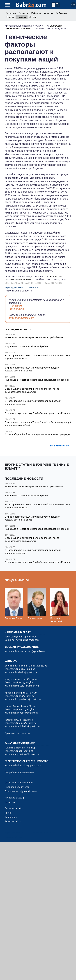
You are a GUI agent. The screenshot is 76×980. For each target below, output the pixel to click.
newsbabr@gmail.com (21, 318)
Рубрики (36, 13)
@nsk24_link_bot (25, 709)
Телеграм (16, 306)
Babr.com (31, 5)
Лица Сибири (17, 580)
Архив (33, 17)
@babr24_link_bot (26, 637)
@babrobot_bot (24, 751)
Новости (22, 17)
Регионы (11, 13)
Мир (29, 29)
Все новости (60, 446)
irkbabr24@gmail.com (27, 686)
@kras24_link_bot (26, 696)
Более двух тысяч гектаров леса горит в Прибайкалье (34, 337)
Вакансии (10, 802)
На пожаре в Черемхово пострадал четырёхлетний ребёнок (37, 380)
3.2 (23, 832)
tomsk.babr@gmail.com (28, 726)
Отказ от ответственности (19, 783)
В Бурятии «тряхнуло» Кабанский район (26, 346)
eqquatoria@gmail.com (28, 754)
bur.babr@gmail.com (26, 672)
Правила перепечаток (17, 787)
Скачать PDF (32, 287)
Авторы (48, 13)
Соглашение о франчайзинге (21, 791)
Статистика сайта (14, 808)
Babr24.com (56, 26)
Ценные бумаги (15, 29)
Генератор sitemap (14, 837)
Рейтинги (61, 13)
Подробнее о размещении (19, 773)
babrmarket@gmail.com (28, 766)
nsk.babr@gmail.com (26, 713)
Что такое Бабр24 (14, 798)
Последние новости (18, 330)
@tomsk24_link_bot (27, 723)
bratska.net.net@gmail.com (30, 651)
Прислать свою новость (17, 733)
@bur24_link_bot (25, 669)
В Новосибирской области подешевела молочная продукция (37, 434)
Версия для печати (14, 287)
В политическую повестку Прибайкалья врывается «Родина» (38, 413)
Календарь (11, 817)
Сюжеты (23, 13)
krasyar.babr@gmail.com (28, 699)
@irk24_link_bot (25, 682)
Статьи (10, 17)
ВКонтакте (17, 309)
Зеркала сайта (13, 821)
